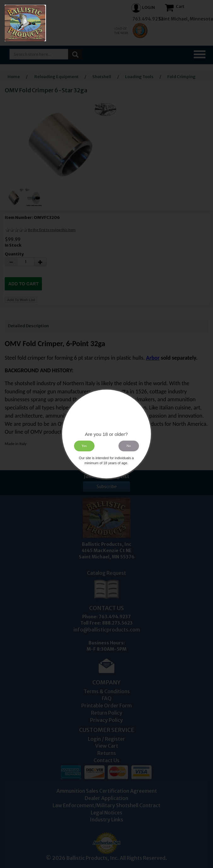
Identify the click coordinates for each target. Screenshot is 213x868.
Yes (84, 446)
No (129, 446)
